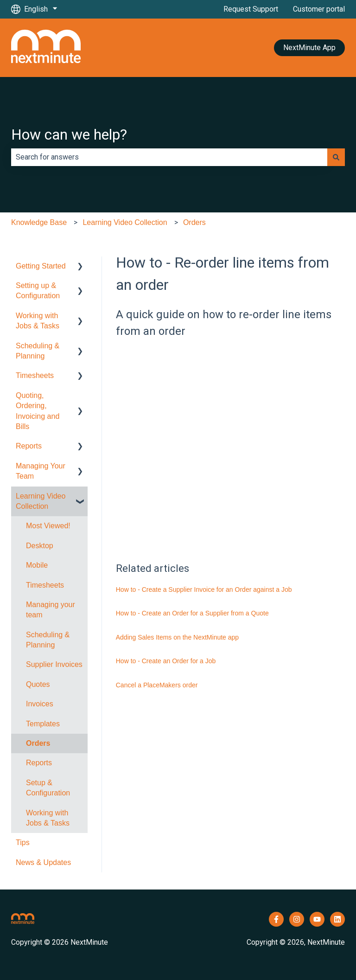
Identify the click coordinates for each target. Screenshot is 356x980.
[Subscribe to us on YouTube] (317, 919)
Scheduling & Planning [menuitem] (38, 351)
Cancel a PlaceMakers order (157, 685)
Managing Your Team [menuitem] (41, 471)
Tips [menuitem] (23, 842)
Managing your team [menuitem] (51, 610)
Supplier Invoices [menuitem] (54, 664)
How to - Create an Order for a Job (166, 661)
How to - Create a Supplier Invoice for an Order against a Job (204, 589)
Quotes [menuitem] (38, 684)
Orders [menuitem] (38, 743)
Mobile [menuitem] (37, 565)
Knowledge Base (39, 222)
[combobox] (169, 157)
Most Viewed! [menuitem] (48, 526)
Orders (194, 222)
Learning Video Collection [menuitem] (41, 501)
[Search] (336, 157)
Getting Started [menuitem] (41, 266)
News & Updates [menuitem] (43, 862)
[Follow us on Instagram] (297, 919)
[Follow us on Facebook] (276, 919)
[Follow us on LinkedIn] (337, 919)
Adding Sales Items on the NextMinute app (177, 637)
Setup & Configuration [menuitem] (48, 788)
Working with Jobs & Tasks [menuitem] (38, 321)
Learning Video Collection (125, 222)
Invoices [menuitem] (40, 704)
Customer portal (319, 9)
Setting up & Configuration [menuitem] (38, 291)
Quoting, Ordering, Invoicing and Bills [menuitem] (38, 411)
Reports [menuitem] (29, 446)
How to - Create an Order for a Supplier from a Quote (192, 613)
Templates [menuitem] (43, 724)
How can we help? (69, 135)
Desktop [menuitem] (40, 546)
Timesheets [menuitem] (35, 375)
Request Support (251, 9)
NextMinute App (309, 48)
